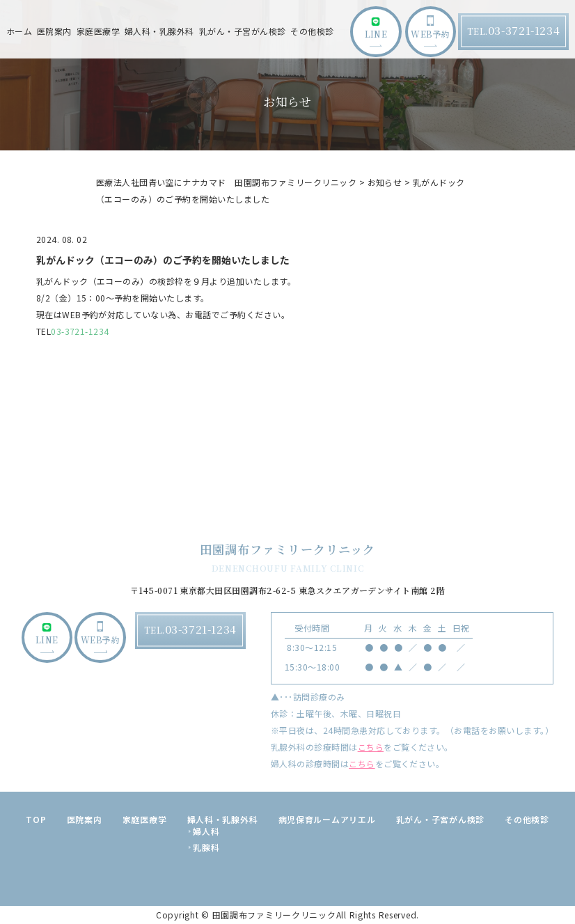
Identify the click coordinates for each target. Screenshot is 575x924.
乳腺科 (206, 847)
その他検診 (312, 31)
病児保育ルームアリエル (327, 819)
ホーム (19, 31)
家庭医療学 (98, 31)
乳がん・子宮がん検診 (243, 31)
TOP (36, 819)
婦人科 (206, 831)
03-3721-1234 (80, 331)
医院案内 (85, 819)
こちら (371, 747)
